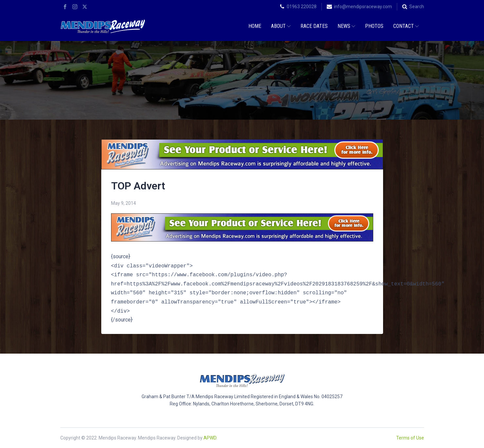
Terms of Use (410, 438)
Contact (406, 26)
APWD (210, 438)
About (281, 26)
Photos (374, 26)
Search (417, 7)
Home (255, 26)
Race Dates (314, 26)
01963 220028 (302, 7)
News (346, 26)
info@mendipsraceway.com (363, 7)
